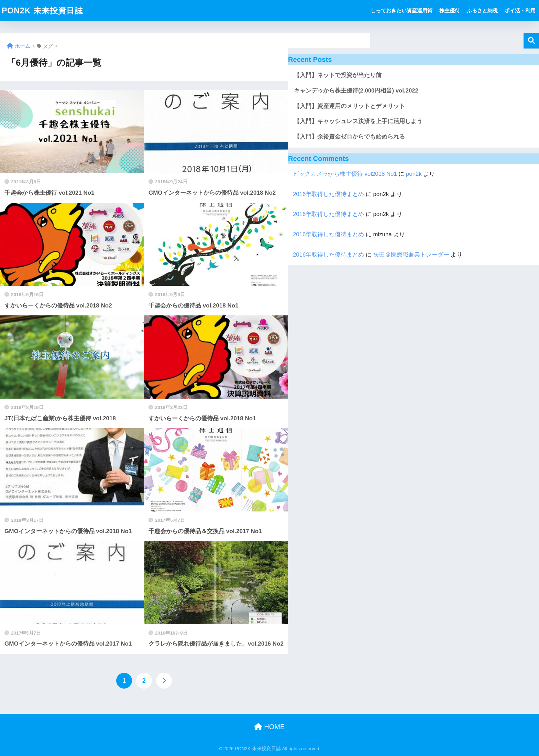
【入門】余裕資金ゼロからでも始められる (349, 137)
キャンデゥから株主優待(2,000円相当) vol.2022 (356, 91)
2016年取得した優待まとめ (328, 194)
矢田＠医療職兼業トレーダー (411, 255)
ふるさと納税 (482, 10)
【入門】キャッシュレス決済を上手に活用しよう (358, 121)
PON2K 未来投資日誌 (42, 11)
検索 (531, 41)
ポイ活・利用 (520, 10)
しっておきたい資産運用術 (401, 10)
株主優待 (450, 10)
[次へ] (164, 681)
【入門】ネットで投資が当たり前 (338, 75)
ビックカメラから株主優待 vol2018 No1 (345, 174)
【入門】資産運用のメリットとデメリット (349, 106)
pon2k (414, 174)
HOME (270, 727)
